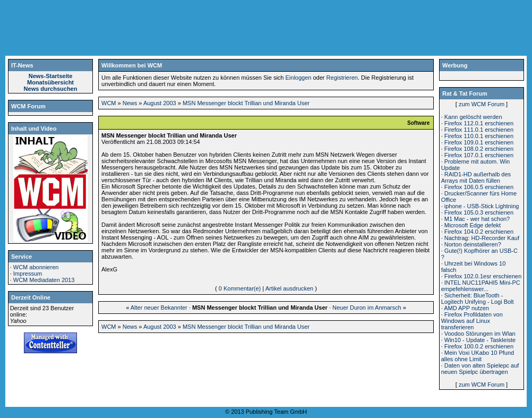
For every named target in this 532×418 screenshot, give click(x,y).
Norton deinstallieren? (473, 244)
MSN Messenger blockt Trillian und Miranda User (246, 103)
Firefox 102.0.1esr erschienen (483, 276)
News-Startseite (51, 76)
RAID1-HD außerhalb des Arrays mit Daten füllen (476, 177)
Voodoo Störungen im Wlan (480, 334)
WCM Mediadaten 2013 (44, 280)
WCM (109, 103)
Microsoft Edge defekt (473, 225)
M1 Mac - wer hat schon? (477, 219)
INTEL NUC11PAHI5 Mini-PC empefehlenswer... (481, 286)
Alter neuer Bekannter (159, 308)
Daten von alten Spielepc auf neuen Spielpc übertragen (480, 369)
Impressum (28, 274)
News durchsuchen (51, 89)
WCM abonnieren (36, 267)
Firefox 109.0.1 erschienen (479, 142)
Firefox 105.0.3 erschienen (479, 212)
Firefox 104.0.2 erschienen (479, 232)
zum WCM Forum (482, 104)
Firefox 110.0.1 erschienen (479, 136)
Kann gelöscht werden (473, 117)
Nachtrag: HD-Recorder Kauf (482, 238)
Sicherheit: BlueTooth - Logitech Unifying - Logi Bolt (478, 298)
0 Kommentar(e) (240, 288)
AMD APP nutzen (466, 308)
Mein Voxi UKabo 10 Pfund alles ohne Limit (478, 356)
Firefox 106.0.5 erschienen (479, 187)
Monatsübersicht (50, 82)
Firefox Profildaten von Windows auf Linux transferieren (472, 321)
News (130, 103)
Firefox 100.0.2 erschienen (479, 346)
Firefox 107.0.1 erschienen (479, 155)
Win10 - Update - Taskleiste (480, 340)
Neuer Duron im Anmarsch (367, 308)
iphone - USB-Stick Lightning (482, 206)
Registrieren (342, 78)
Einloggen (299, 78)
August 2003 (160, 103)
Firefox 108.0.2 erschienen (479, 149)
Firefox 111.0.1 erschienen (479, 130)
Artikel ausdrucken (290, 288)
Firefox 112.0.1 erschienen (479, 123)
